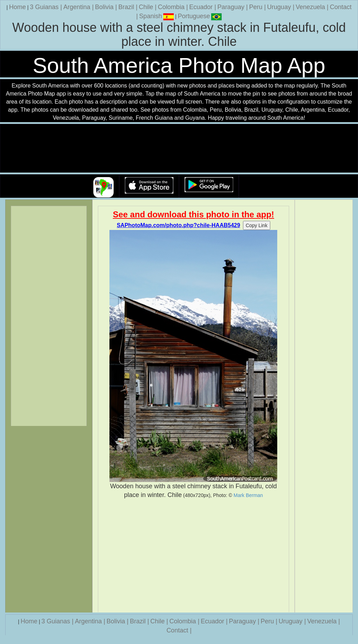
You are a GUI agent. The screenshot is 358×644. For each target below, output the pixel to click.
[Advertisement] (194, 556)
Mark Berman (248, 495)
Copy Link (257, 225)
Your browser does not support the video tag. (179, 149)
